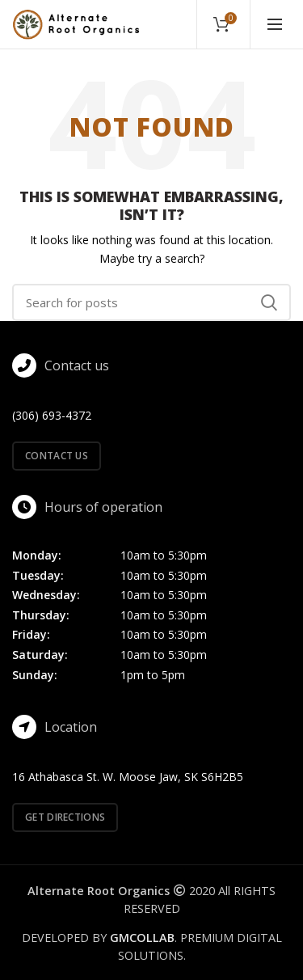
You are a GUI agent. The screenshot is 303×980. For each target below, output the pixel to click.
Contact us (57, 456)
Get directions (65, 817)
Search (269, 302)
